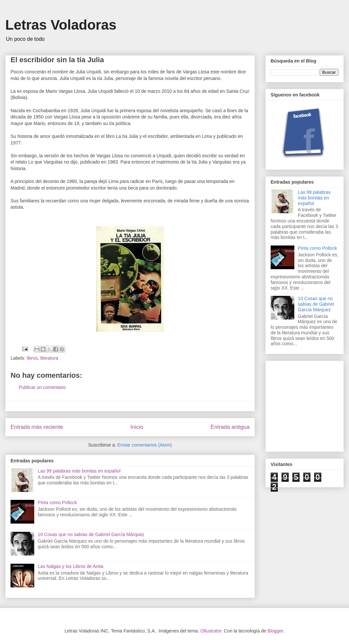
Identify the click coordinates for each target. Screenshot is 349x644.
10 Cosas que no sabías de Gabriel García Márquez (91, 534)
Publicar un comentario (42, 387)
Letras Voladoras (61, 25)
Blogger (275, 631)
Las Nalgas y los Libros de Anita (71, 566)
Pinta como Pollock (57, 502)
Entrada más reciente (37, 427)
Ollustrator (211, 631)
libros (32, 358)
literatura (49, 358)
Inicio (137, 427)
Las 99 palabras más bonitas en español (79, 471)
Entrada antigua (230, 427)
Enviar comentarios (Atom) (145, 445)
